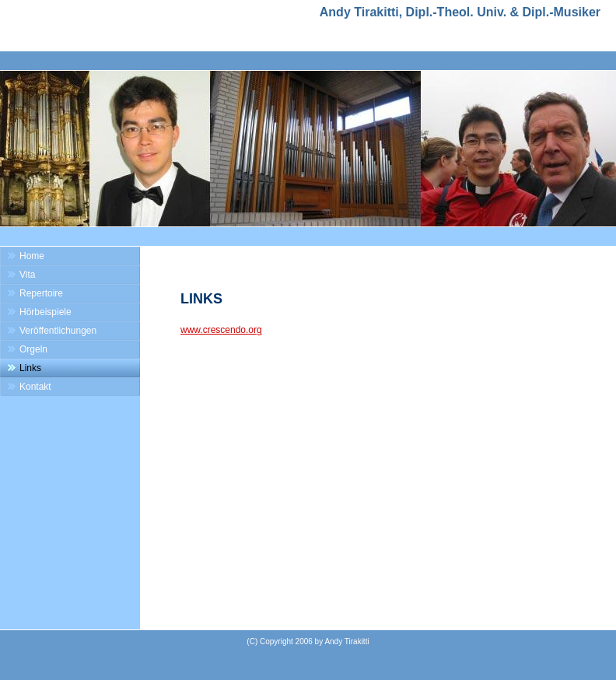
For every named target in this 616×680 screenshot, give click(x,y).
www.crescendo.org (221, 330)
